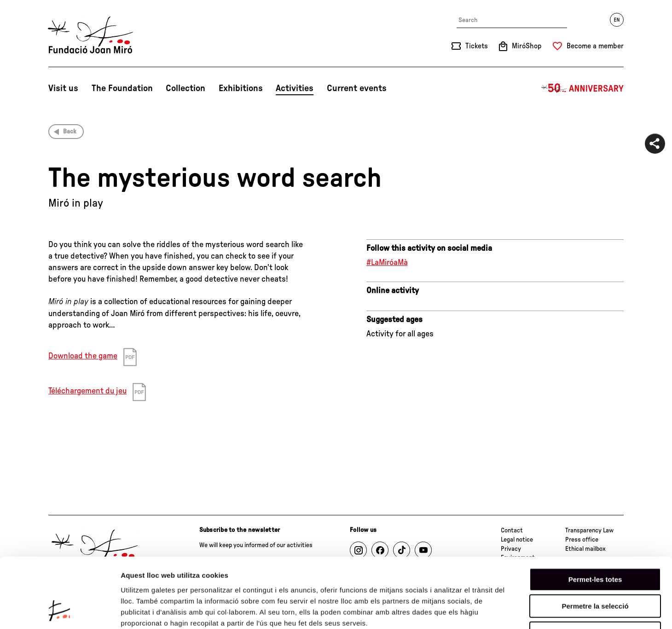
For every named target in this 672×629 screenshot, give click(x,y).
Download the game (83, 356)
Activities (295, 88)
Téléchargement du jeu (87, 391)
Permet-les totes (595, 516)
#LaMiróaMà (387, 263)
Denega (595, 570)
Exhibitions (241, 88)
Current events (357, 88)
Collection (185, 88)
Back (70, 132)
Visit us (63, 88)
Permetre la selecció (595, 544)
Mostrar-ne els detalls (530, 611)
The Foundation (122, 88)
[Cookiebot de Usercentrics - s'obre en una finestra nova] (60, 611)
